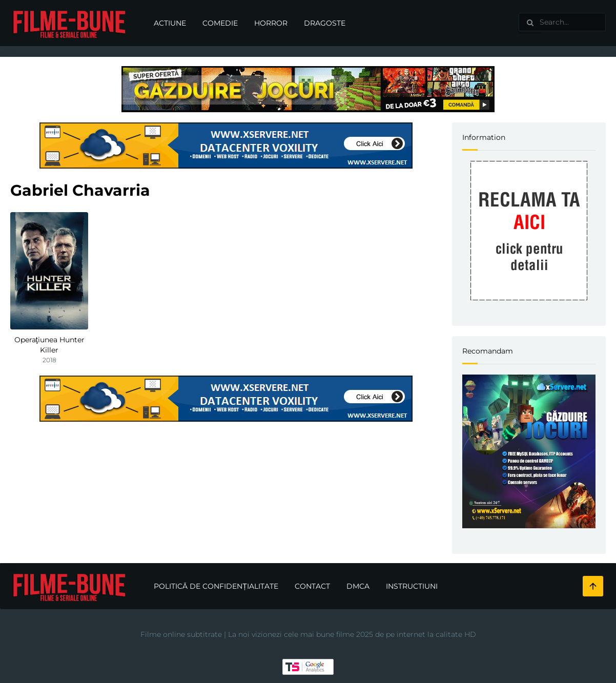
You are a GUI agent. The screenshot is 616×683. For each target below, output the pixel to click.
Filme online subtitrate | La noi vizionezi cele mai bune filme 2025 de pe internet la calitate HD (308, 634)
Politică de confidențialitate (216, 586)
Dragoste (325, 23)
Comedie (220, 23)
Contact (312, 586)
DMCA (358, 586)
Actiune (170, 23)
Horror (271, 23)
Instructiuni (412, 586)
